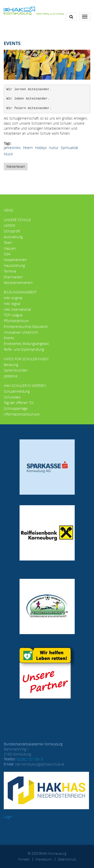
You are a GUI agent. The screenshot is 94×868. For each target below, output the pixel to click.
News (9, 210)
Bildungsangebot (20, 292)
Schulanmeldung (17, 391)
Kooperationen (15, 260)
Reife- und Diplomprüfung (24, 349)
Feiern (28, 148)
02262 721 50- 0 (30, 759)
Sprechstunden (16, 370)
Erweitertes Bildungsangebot (26, 344)
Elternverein (13, 277)
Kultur (54, 148)
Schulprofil (12, 231)
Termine (10, 271)
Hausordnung (14, 265)
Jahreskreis (12, 148)
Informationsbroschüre (22, 414)
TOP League (13, 315)
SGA (7, 254)
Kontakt (24, 859)
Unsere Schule (17, 220)
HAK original (13, 298)
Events (9, 338)
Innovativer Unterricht (21, 332)
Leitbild (9, 225)
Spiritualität (69, 148)
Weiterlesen (17, 167)
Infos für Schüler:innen (26, 359)
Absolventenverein (18, 283)
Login (8, 817)
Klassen (10, 248)
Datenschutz (67, 859)
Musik (8, 154)
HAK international (17, 309)
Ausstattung (13, 237)
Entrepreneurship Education (26, 326)
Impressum (43, 859)
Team (8, 243)
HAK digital (12, 304)
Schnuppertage (16, 408)
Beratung (11, 365)
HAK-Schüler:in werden (25, 386)
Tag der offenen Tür (19, 403)
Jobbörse (11, 376)
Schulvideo (12, 397)
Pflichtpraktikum (16, 321)
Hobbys (41, 148)
